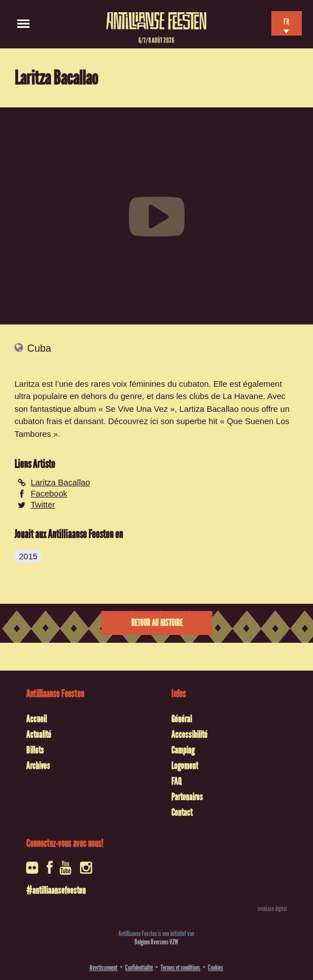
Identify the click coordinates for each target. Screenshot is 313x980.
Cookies (215, 967)
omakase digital (272, 909)
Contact (182, 812)
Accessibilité (189, 735)
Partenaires (187, 797)
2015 (28, 556)
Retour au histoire (157, 623)
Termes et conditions (180, 967)
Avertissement (103, 967)
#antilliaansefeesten (56, 890)
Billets (35, 750)
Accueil (36, 719)
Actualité (39, 735)
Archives (38, 766)
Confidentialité (139, 967)
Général (182, 719)
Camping (183, 750)
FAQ (176, 781)
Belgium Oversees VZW (156, 942)
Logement (185, 766)
